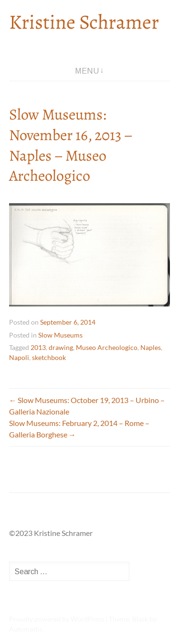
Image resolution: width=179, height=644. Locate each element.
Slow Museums (60, 335)
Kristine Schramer (84, 22)
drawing (61, 347)
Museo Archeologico (107, 347)
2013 (38, 347)
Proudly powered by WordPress (57, 619)
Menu (87, 71)
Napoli (19, 357)
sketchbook (49, 357)
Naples (151, 347)
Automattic (26, 629)
